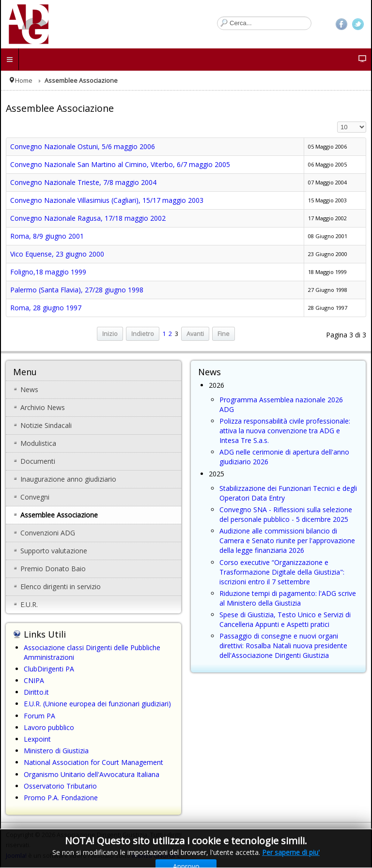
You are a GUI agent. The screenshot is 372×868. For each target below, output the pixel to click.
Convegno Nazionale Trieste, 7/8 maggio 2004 (83, 182)
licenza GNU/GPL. (157, 856)
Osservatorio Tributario (60, 786)
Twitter (358, 24)
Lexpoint (37, 739)
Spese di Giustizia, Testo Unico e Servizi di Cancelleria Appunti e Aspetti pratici (285, 619)
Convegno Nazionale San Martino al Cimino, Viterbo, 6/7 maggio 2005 (120, 164)
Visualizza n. (337, 122)
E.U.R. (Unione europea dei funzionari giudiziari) (97, 704)
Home (24, 81)
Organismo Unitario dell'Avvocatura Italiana (92, 774)
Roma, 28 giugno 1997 (46, 308)
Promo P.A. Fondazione (61, 798)
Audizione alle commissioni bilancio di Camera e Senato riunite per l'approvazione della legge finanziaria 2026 (287, 541)
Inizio (110, 334)
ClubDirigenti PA (49, 669)
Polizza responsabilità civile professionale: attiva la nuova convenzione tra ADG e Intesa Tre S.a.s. (285, 431)
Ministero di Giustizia (56, 751)
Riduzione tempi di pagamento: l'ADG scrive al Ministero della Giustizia (288, 598)
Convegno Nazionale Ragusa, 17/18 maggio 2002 (88, 218)
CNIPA (34, 680)
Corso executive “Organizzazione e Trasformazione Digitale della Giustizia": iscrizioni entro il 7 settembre (282, 572)
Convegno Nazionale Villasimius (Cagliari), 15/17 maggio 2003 (107, 200)
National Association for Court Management (93, 762)
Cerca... (217, 17)
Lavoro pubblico (49, 727)
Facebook (341, 24)
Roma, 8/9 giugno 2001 (47, 236)
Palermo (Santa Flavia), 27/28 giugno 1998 (77, 290)
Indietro (143, 334)
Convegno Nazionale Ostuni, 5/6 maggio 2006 (83, 146)
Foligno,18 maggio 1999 (48, 272)
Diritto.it (36, 692)
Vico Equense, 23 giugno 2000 (57, 254)
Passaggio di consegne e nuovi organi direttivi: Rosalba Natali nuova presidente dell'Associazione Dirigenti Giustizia (283, 646)
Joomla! (16, 856)
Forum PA (39, 716)
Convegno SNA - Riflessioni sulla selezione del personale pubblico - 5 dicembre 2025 (286, 514)
